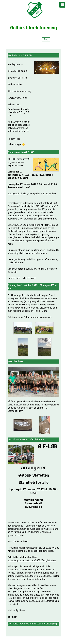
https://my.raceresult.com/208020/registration (32, 560)
